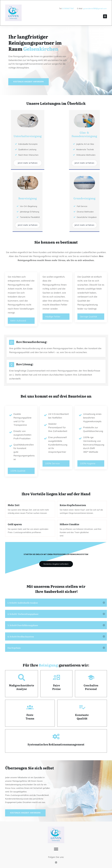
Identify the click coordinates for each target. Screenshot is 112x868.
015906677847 (68, 8)
